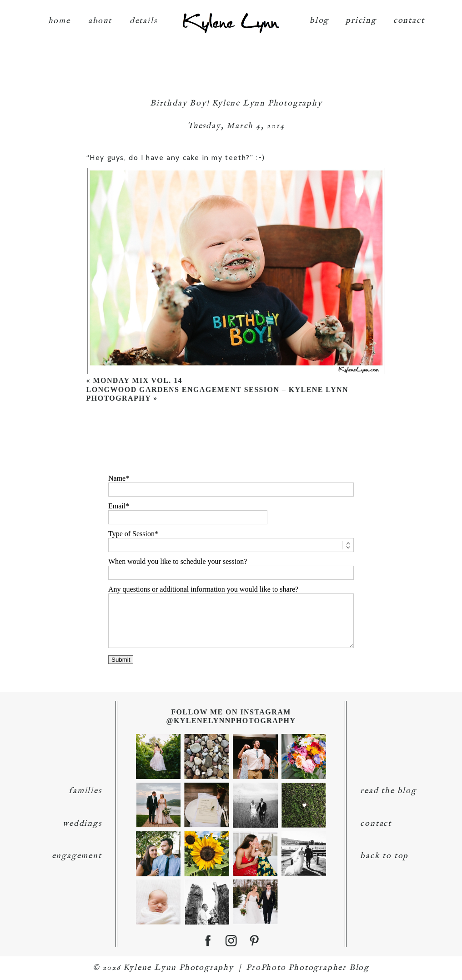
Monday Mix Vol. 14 (138, 380)
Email (117, 506)
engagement (77, 856)
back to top (384, 856)
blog (319, 18)
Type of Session (131, 534)
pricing (361, 18)
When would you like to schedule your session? (178, 561)
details (143, 18)
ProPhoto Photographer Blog (308, 968)
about (100, 18)
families (85, 791)
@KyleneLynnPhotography (231, 721)
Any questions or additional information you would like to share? (203, 589)
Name (117, 478)
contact (409, 18)
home (59, 18)
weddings (82, 824)
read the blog (388, 791)
